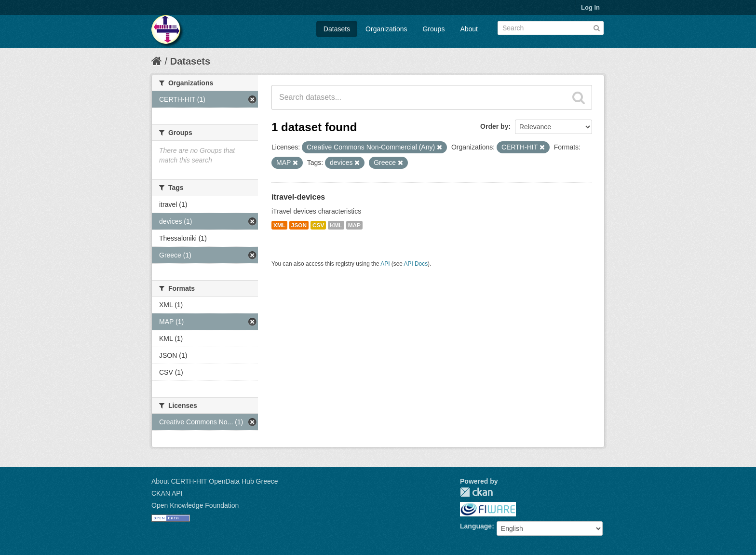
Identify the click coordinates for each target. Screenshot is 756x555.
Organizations (386, 29)
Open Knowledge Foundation (195, 505)
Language (476, 526)
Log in (590, 7)
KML (336, 225)
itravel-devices (298, 197)
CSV (318, 225)
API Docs (416, 264)
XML (279, 225)
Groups (433, 29)
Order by (494, 126)
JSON (299, 225)
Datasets (337, 29)
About (469, 29)
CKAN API (167, 493)
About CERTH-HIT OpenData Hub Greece (215, 481)
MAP (354, 225)
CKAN (476, 492)
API (385, 264)
